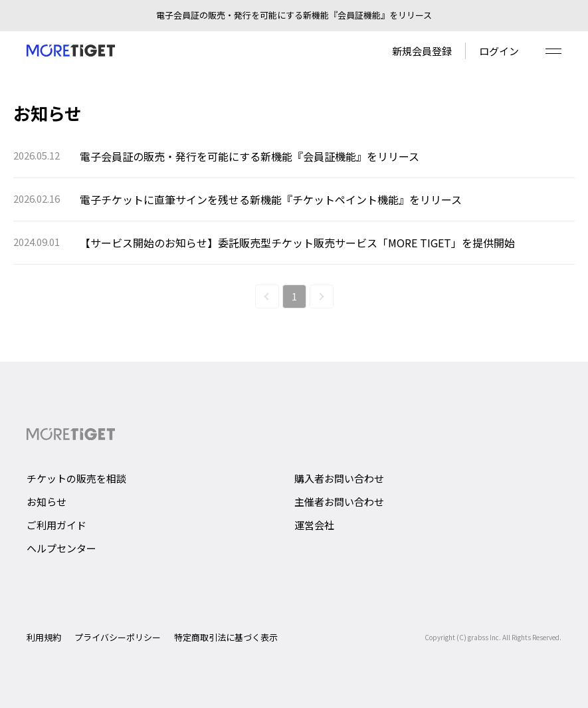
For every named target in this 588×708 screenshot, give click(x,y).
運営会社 (314, 525)
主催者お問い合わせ (339, 502)
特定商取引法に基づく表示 (226, 637)
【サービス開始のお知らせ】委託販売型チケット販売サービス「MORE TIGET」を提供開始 (297, 243)
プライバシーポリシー (118, 637)
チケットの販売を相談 (76, 478)
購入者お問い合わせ (339, 478)
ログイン (499, 51)
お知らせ (47, 502)
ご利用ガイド (56, 525)
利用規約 (44, 637)
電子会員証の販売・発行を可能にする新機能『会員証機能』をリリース (249, 156)
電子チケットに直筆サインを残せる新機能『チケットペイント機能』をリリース (271, 199)
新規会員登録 (422, 51)
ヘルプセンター (61, 548)
